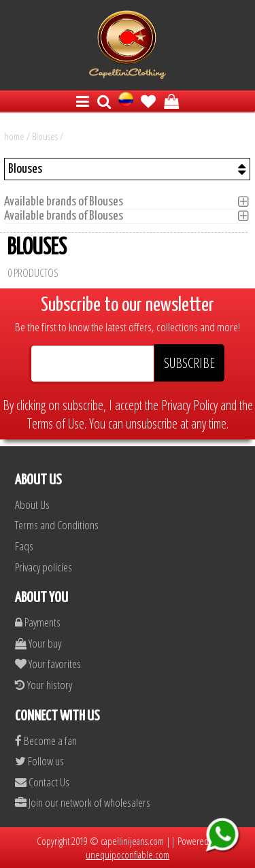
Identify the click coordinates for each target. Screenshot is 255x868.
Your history (44, 685)
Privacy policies (44, 567)
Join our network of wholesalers (83, 802)
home (14, 136)
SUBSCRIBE (189, 363)
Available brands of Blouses (68, 202)
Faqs (24, 546)
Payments (38, 622)
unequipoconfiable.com (128, 854)
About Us (32, 504)
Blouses (45, 136)
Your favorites (48, 664)
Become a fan (46, 740)
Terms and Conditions (57, 525)
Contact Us (42, 782)
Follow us (39, 761)
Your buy (38, 643)
